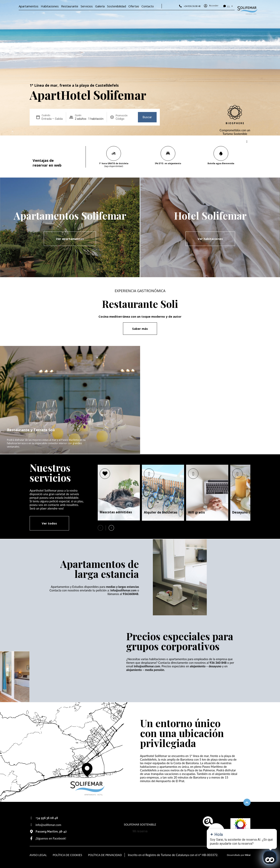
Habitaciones (50, 6)
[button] (111, 528)
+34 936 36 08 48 (192, 6)
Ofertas (134, 6)
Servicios (87, 6)
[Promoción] (125, 119)
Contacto (148, 6)
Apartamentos (29, 6)
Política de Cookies (67, 855)
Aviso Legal (38, 855)
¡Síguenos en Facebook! (51, 838)
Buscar (147, 117)
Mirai (248, 855)
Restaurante (70, 6)
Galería (100, 6)
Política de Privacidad (105, 855)
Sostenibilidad (117, 6)
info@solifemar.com (48, 825)
